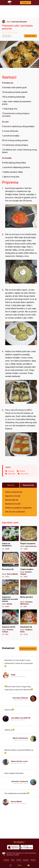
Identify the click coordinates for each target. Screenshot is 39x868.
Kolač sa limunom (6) (14, 492)
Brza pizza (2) (10, 565)
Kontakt (16, 855)
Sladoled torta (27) (13, 504)
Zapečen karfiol (10, 622)
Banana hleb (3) (12, 500)
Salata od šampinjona (10, 538)
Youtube (19, 860)
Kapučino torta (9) (13, 496)
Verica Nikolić (16, 801)
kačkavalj (12, 474)
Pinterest (33, 860)
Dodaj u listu (30, 36)
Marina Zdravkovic (20, 738)
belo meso (25, 474)
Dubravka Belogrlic (19, 22)
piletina (22, 471)
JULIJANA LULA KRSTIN (21, 718)
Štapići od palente (29, 538)
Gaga (13, 675)
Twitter (13, 860)
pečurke (11, 471)
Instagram (26, 860)
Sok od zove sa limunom (15, 512)
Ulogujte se (26, 3)
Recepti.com (4, 854)
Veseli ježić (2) (29, 622)
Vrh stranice (19, 842)
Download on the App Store (13, 847)
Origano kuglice (29, 565)
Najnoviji (11, 485)
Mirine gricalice (29, 594)
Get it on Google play (27, 847)
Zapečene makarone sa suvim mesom (10, 594)
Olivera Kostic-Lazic (19, 761)
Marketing (10, 855)
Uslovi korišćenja (30, 853)
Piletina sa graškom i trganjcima (18, 508)
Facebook (6, 860)
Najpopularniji (28, 485)
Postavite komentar (28, 649)
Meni (19, 865)
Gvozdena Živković (20, 698)
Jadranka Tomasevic (20, 781)
